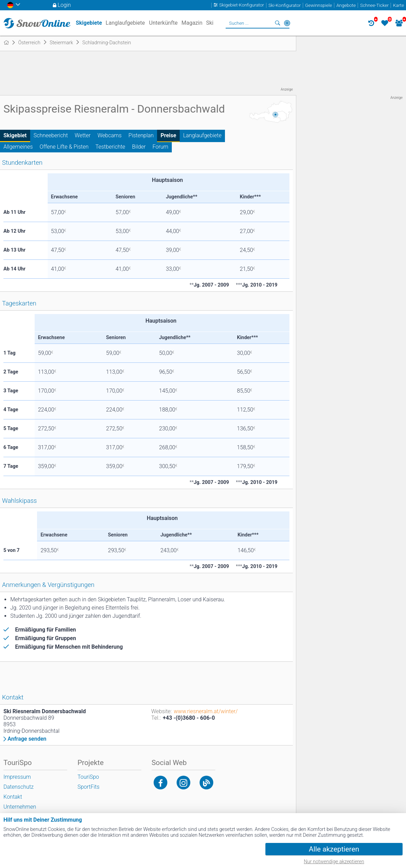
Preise (168, 135)
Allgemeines (18, 147)
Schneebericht (51, 135)
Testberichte (110, 147)
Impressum (17, 777)
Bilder (139, 147)
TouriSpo (88, 777)
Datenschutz (19, 787)
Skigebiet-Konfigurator (242, 5)
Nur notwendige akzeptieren (334, 862)
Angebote (346, 5)
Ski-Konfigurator (285, 5)
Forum (160, 147)
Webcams (109, 135)
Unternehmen (20, 807)
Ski (210, 23)
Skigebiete (89, 23)
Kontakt (13, 797)
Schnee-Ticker (374, 5)
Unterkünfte (163, 23)
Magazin (192, 23)
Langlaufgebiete (202, 135)
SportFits (88, 787)
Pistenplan (141, 135)
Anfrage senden (27, 739)
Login (64, 5)
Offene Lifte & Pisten (64, 147)
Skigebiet (15, 135)
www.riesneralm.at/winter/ (206, 711)
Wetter (83, 135)
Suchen (277, 23)
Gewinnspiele (319, 5)
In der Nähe (287, 23)
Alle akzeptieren (334, 849)
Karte (398, 5)
